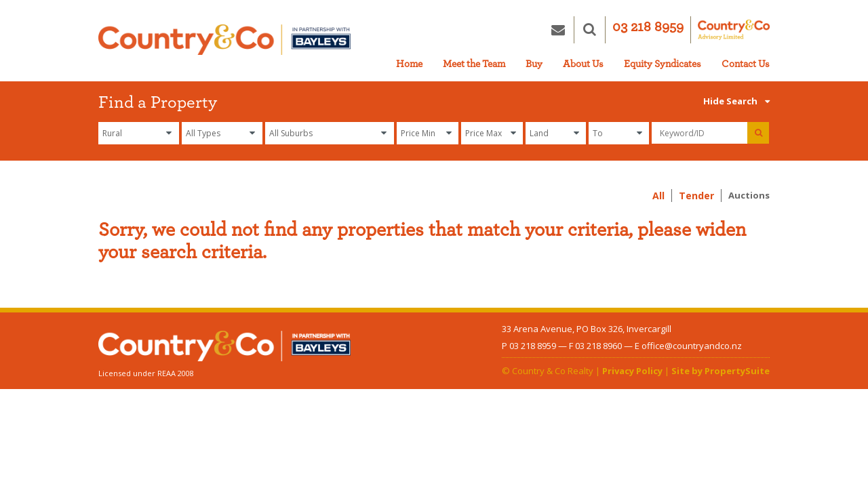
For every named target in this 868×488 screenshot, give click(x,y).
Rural (112, 133)
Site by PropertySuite (721, 371)
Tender (696, 196)
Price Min (418, 133)
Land (539, 133)
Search (747, 101)
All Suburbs (291, 133)
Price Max (484, 133)
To (598, 133)
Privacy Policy (632, 371)
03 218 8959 (648, 27)
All (658, 196)
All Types (203, 133)
